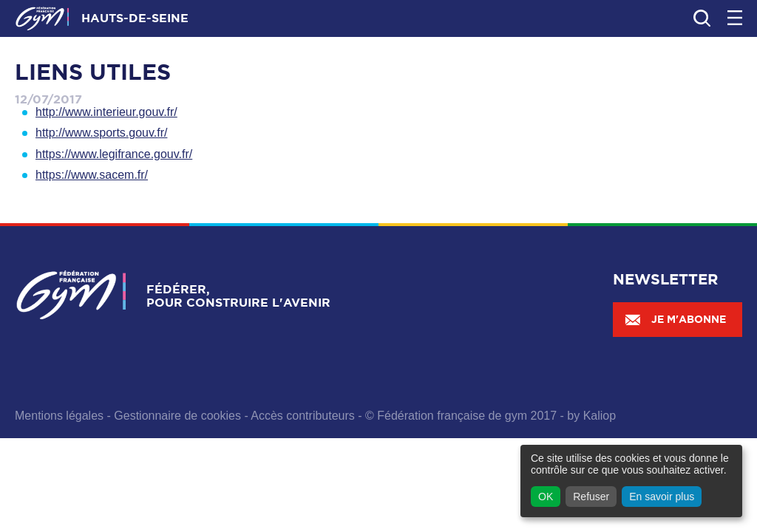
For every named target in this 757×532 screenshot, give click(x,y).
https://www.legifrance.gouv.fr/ (114, 154)
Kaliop (600, 416)
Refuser (591, 497)
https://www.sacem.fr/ (92, 175)
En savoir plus (662, 497)
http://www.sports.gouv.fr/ (101, 133)
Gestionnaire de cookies (177, 416)
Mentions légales (59, 416)
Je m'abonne (675, 319)
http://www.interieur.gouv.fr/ (106, 112)
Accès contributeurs (303, 416)
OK (546, 497)
